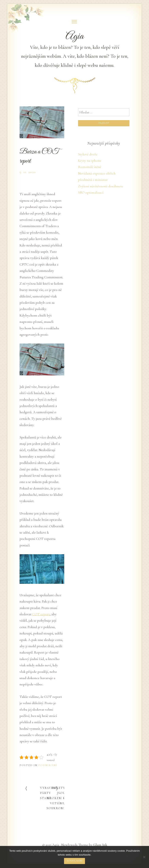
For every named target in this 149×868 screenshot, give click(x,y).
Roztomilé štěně (90, 167)
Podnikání (48, 765)
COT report (41, 614)
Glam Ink (100, 845)
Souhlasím (75, 861)
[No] (144, 857)
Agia (75, 36)
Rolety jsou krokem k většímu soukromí (56, 798)
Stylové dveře (88, 154)
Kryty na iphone (90, 161)
